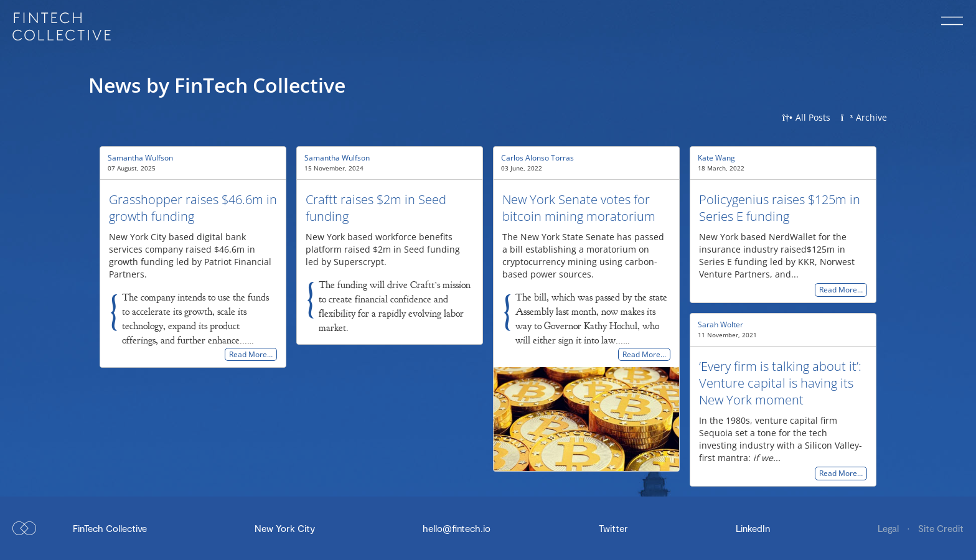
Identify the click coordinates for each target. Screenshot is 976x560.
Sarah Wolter (720, 324)
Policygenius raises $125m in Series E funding (780, 208)
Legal (889, 528)
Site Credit (941, 528)
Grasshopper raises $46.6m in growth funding (193, 208)
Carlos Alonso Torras (537, 158)
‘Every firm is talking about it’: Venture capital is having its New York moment (780, 383)
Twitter (613, 528)
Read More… (251, 354)
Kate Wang (716, 158)
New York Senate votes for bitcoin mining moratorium (579, 208)
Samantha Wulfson (140, 158)
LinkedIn (753, 528)
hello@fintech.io (457, 528)
